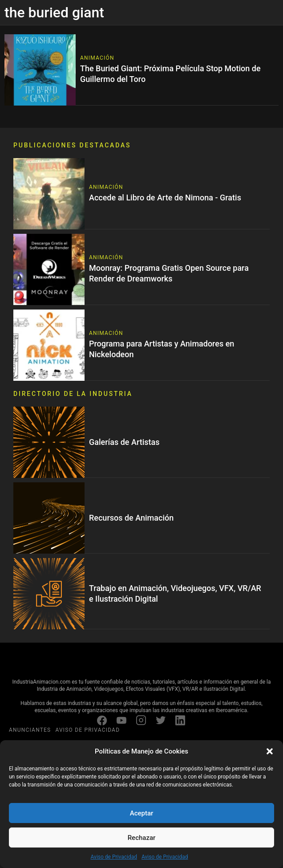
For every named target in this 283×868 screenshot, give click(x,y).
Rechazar (142, 838)
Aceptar (142, 813)
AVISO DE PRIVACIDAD (87, 730)
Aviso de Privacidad (114, 857)
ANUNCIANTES (30, 730)
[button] (270, 751)
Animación (97, 58)
